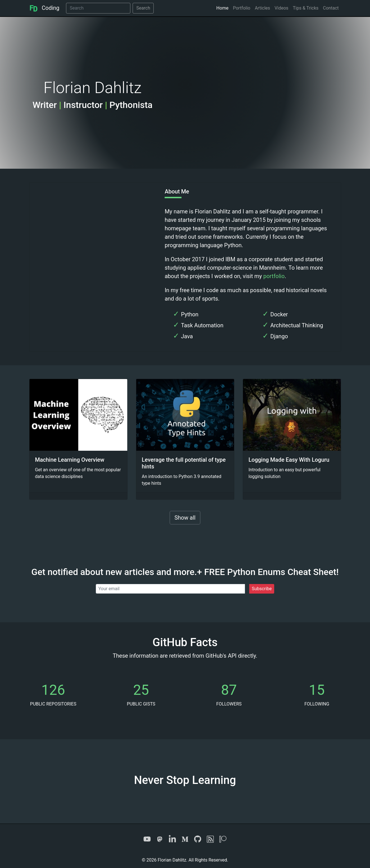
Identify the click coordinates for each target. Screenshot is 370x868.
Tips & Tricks (306, 8)
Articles (262, 8)
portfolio (274, 276)
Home (222, 8)
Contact (331, 8)
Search (143, 8)
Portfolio (242, 8)
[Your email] (170, 589)
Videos (281, 8)
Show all (185, 518)
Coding (44, 8)
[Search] (98, 8)
